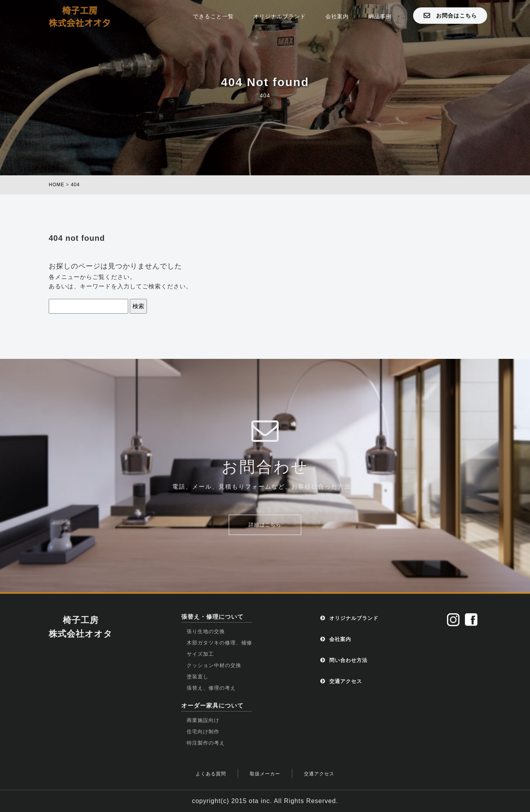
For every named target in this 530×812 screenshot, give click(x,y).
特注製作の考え (206, 743)
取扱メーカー (265, 774)
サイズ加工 (200, 654)
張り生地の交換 (206, 631)
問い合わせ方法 (344, 660)
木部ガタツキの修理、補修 (219, 643)
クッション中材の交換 (214, 665)
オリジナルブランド (280, 16)
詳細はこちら (265, 525)
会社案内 (337, 16)
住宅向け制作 (203, 732)
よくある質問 (211, 774)
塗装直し (198, 677)
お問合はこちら (450, 15)
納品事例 (380, 16)
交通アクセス (341, 681)
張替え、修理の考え (211, 688)
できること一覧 (213, 16)
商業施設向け (203, 720)
